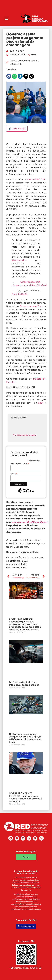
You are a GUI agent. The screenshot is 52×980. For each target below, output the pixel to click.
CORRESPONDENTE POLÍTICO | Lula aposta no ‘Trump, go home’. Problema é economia (26, 797)
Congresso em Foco (31, 306)
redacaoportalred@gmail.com (30, 522)
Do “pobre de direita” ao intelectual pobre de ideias (24, 684)
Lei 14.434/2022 (36, 179)
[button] (6, 19)
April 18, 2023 (19, 294)
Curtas (13, 55)
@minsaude (19, 260)
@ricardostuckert (30, 282)
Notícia (22, 55)
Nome (14, 474)
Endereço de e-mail (20, 464)
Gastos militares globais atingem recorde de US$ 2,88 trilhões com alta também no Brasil (25, 738)
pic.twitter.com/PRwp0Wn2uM (29, 285)
